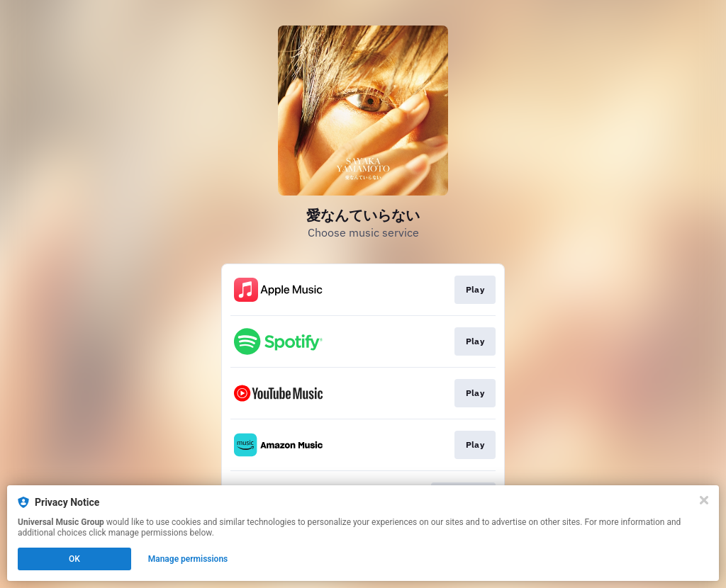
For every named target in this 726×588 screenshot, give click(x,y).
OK (74, 559)
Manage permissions (188, 559)
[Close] (704, 500)
